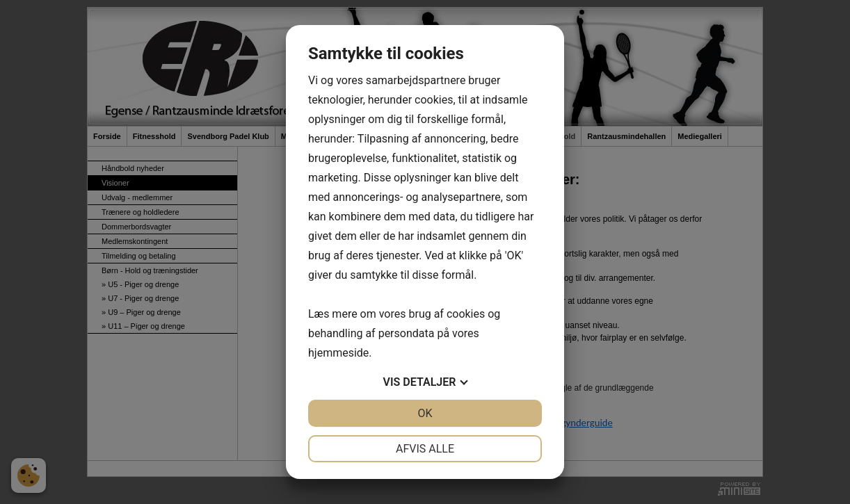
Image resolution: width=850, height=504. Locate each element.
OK (425, 413)
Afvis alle (425, 449)
